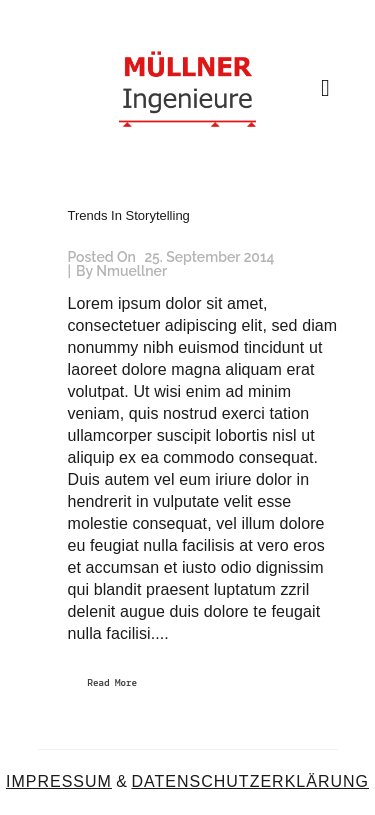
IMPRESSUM (59, 781)
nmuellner (131, 271)
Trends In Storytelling (129, 215)
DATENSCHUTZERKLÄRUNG (250, 781)
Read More (113, 683)
